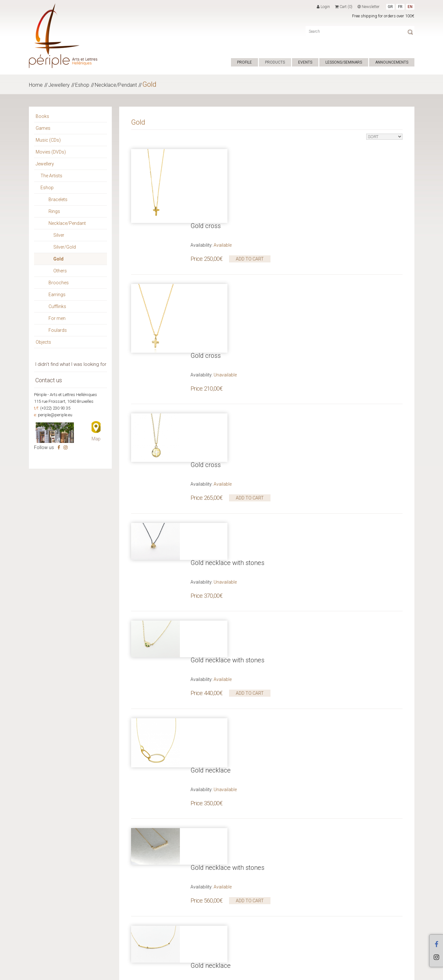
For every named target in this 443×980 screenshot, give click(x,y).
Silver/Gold (65, 247)
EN (410, 7)
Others (60, 271)
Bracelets (58, 199)
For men (57, 318)
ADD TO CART (250, 185)
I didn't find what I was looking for (71, 364)
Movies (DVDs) (51, 152)
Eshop (82, 85)
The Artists (51, 176)
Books (42, 116)
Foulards (58, 330)
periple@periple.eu (55, 415)
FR (400, 7)
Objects (43, 342)
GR (390, 7)
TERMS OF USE (153, 973)
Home (36, 85)
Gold (149, 84)
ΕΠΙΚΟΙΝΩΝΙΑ (183, 973)
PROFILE (244, 62)
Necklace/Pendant (116, 85)
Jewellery (59, 85)
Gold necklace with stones (227, 404)
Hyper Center (123, 973)
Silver (59, 235)
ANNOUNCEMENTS (392, 62)
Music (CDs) (48, 140)
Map (96, 439)
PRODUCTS (275, 62)
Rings (54, 211)
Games (43, 128)
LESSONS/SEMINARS (344, 62)
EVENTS (305, 62)
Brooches (59, 283)
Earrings (57, 295)
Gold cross (206, 152)
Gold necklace (211, 526)
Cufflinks (57, 306)
